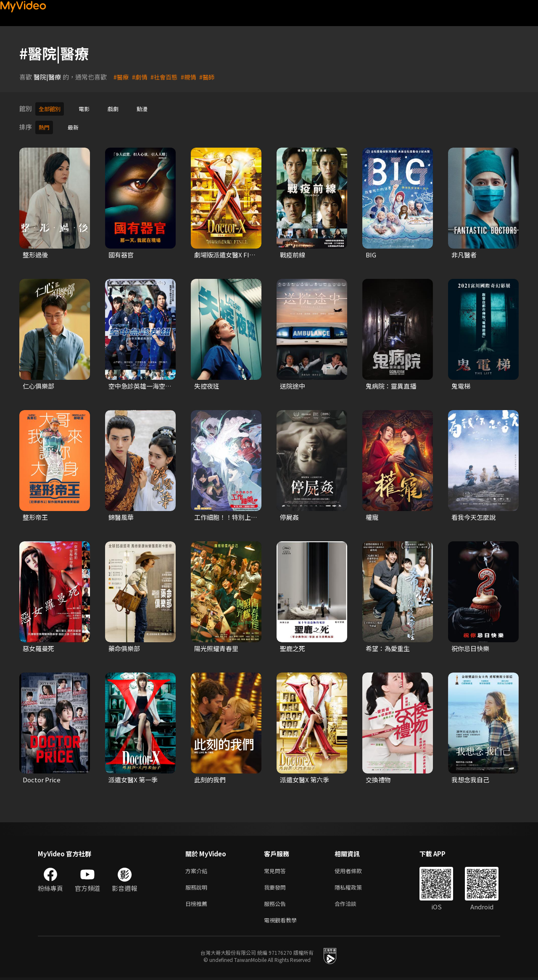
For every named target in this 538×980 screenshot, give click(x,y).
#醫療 (121, 77)
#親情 (192, 77)
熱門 (45, 126)
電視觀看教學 (283, 922)
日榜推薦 (198, 904)
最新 (76, 126)
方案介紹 (198, 869)
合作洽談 (352, 904)
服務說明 (198, 886)
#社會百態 (166, 77)
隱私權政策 (355, 886)
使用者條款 (355, 869)
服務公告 (277, 904)
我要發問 (277, 886)
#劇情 (141, 77)
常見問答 (277, 869)
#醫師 (211, 77)
